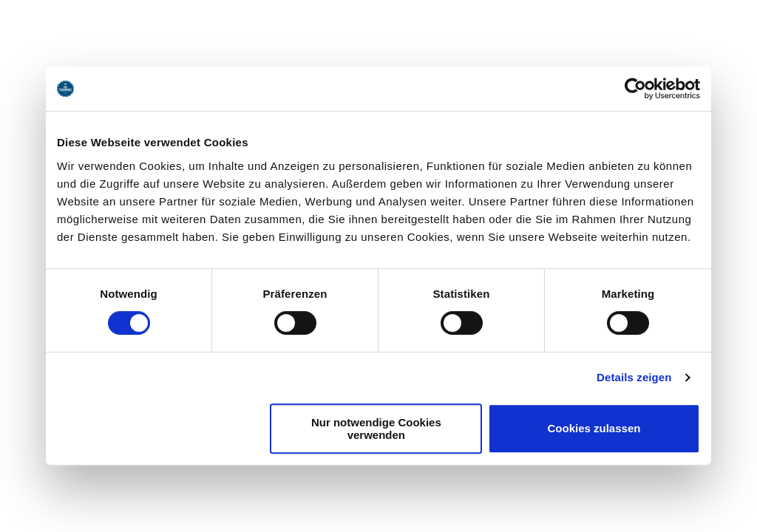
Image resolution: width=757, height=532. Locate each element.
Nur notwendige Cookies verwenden (376, 429)
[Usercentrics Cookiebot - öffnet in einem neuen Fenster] (635, 89)
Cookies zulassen (594, 428)
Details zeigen (634, 377)
